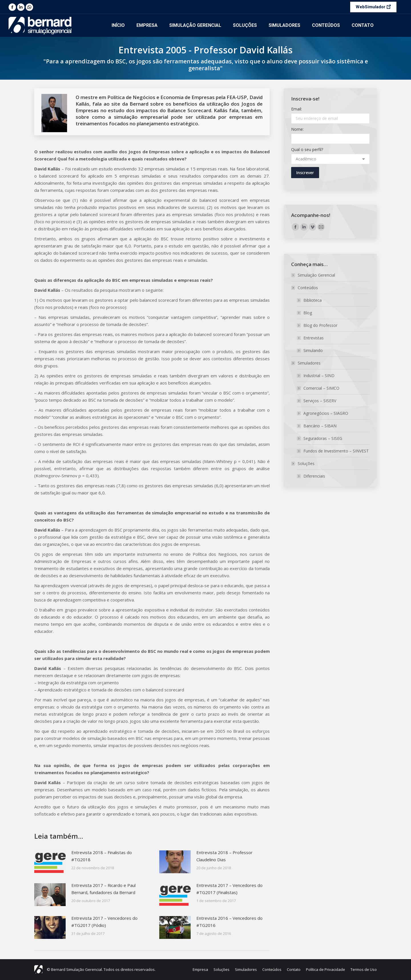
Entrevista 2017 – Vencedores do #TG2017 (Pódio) (104, 922)
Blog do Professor (320, 325)
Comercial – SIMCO (321, 388)
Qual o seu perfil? (307, 149)
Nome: (297, 129)
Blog (308, 313)
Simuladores (306, 363)
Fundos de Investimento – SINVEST (336, 451)
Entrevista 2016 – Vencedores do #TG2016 (229, 922)
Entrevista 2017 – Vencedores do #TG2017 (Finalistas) (229, 889)
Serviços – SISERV (320, 401)
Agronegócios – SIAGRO (326, 413)
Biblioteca (313, 300)
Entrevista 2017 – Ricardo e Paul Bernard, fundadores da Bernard (103, 889)
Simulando (313, 350)
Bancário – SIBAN (320, 426)
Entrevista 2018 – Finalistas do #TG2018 (102, 856)
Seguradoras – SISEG (323, 438)
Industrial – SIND (319, 376)
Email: (297, 109)
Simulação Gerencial (316, 275)
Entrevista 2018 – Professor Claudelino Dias (224, 856)
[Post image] (50, 862)
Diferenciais (314, 476)
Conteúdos (305, 288)
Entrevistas (314, 338)
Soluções (303, 463)
